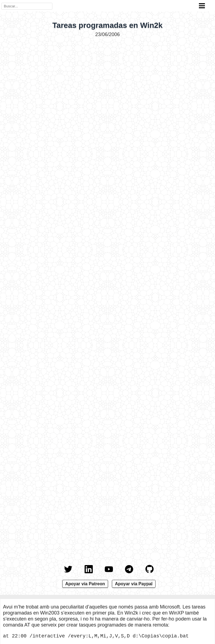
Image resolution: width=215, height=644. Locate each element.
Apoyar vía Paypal (134, 584)
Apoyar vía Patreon (85, 584)
